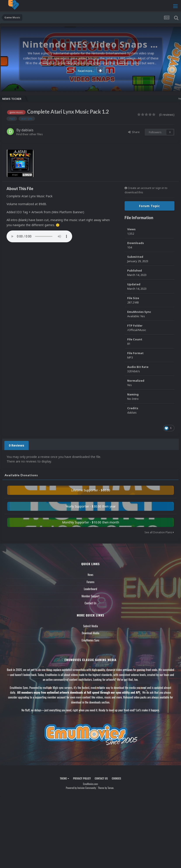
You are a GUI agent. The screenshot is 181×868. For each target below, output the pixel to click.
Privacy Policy (82, 778)
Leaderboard (91, 589)
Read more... (90, 71)
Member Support (90, 596)
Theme (64, 778)
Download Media (90, 633)
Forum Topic (150, 206)
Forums (90, 582)
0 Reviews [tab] (17, 445)
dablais (27, 130)
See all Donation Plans (159, 532)
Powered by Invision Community (81, 788)
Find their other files (30, 134)
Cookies (116, 778)
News (90, 575)
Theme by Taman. (106, 788)
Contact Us (90, 603)
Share (134, 132)
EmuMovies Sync (90, 640)
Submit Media (90, 626)
